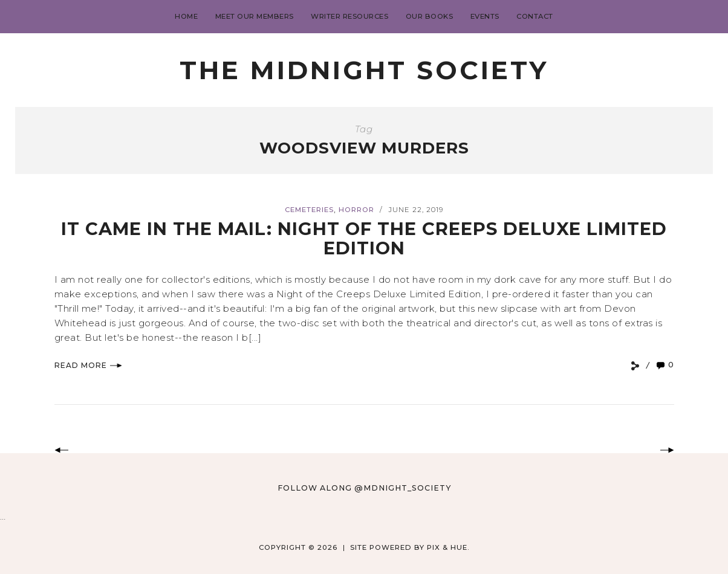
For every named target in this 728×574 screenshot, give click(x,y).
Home (186, 16)
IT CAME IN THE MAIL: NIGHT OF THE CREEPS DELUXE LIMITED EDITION (364, 238)
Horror (356, 210)
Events (485, 16)
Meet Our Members (255, 16)
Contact (535, 16)
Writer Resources (349, 16)
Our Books (430, 16)
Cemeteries (309, 210)
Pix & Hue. (448, 547)
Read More (88, 365)
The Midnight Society (364, 70)
